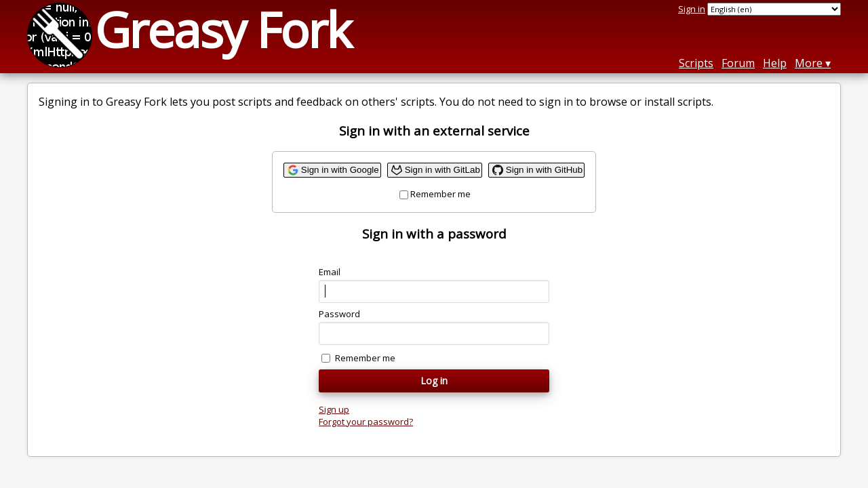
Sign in (692, 9)
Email (330, 272)
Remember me (440, 194)
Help (775, 63)
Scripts (696, 63)
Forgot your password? (366, 422)
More (809, 63)
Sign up (334, 409)
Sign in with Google (340, 170)
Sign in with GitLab (442, 170)
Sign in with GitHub (544, 170)
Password (339, 314)
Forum (738, 63)
